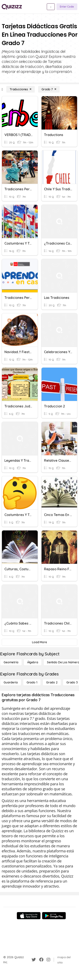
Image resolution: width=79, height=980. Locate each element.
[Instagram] (48, 960)
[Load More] (39, 642)
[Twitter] (34, 960)
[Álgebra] (33, 662)
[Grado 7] (49, 89)
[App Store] (29, 916)
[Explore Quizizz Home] (12, 7)
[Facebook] (41, 960)
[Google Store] (54, 916)
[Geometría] (11, 662)
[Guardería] (11, 682)
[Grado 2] (52, 682)
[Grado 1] (32, 682)
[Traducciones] (21, 89)
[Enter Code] (67, 7)
